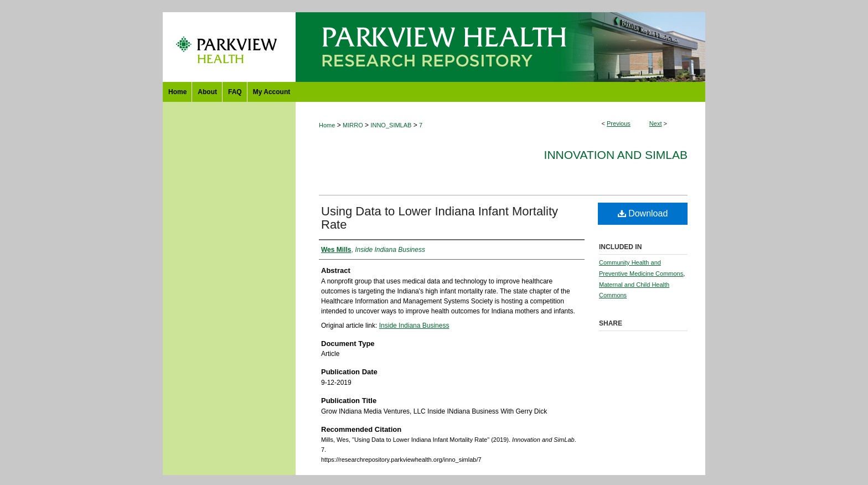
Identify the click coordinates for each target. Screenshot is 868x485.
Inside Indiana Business (414, 326)
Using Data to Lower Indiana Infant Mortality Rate (440, 218)
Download (643, 213)
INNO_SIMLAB (391, 125)
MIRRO (353, 125)
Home (327, 125)
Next (656, 123)
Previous (619, 123)
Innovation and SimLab (616, 155)
